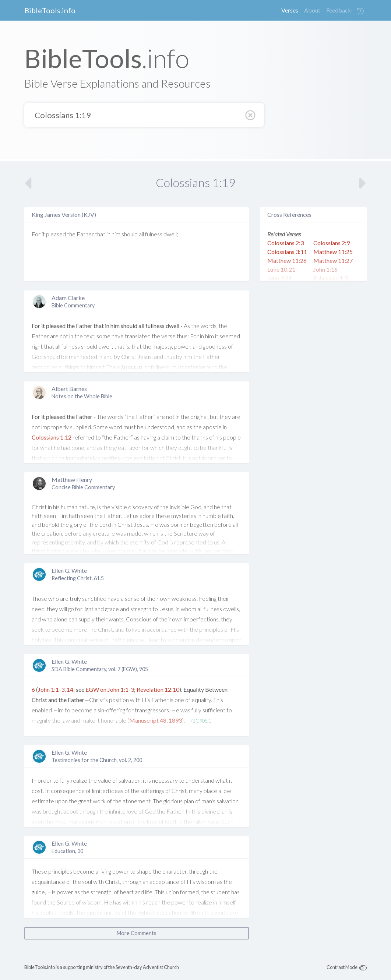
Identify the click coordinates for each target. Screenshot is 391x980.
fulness (154, 234)
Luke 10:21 (281, 269)
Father (85, 234)
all (141, 234)
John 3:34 (279, 278)
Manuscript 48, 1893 (156, 720)
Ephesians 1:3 (330, 278)
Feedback (339, 10)
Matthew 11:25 (333, 252)
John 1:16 (325, 269)
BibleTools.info (50, 10)
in (108, 234)
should (130, 234)
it (43, 234)
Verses (290, 10)
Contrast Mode (342, 967)
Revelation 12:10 (158, 689)
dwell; (171, 234)
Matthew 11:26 (287, 260)
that (100, 234)
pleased (56, 234)
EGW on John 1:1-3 (110, 689)
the (71, 234)
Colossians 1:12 (52, 437)
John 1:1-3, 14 (56, 689)
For (36, 234)
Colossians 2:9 (332, 243)
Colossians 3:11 (287, 252)
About (312, 10)
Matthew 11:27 (333, 260)
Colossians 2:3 (286, 243)
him (116, 234)
